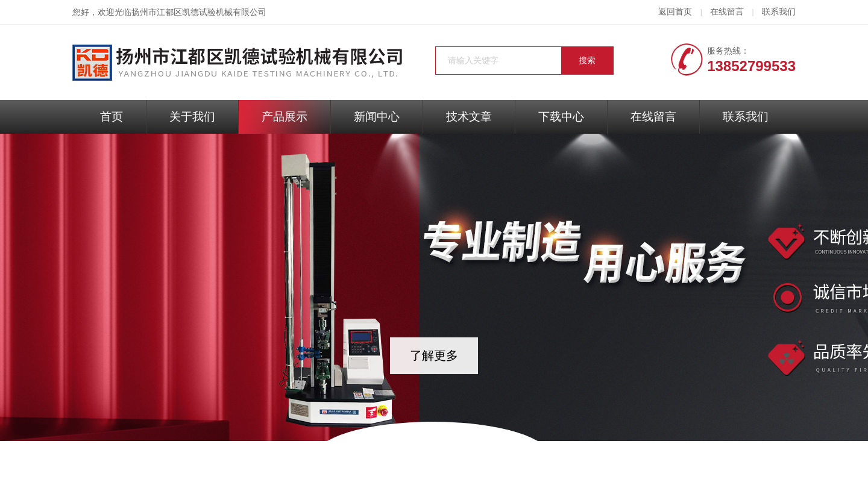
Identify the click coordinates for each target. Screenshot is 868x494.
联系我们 (779, 12)
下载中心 (561, 117)
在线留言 (727, 12)
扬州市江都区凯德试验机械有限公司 (199, 12)
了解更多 (434, 355)
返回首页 (675, 12)
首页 (112, 117)
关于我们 (192, 117)
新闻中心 (377, 117)
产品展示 (285, 117)
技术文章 (469, 117)
